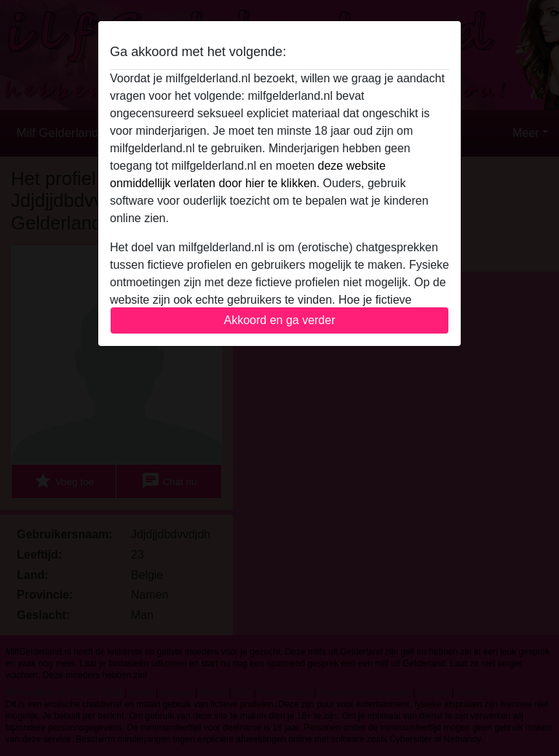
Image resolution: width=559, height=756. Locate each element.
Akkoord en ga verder (280, 320)
